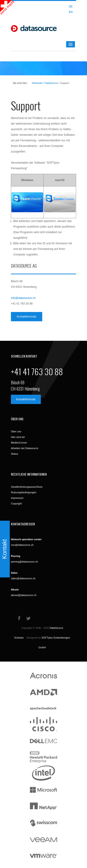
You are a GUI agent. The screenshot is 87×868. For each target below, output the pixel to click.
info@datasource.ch (23, 298)
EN (71, 12)
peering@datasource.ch (24, 562)
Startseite (37, 83)
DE (71, 7)
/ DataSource (50, 83)
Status (14, 454)
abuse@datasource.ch (24, 595)
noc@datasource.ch (22, 545)
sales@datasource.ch (23, 578)
